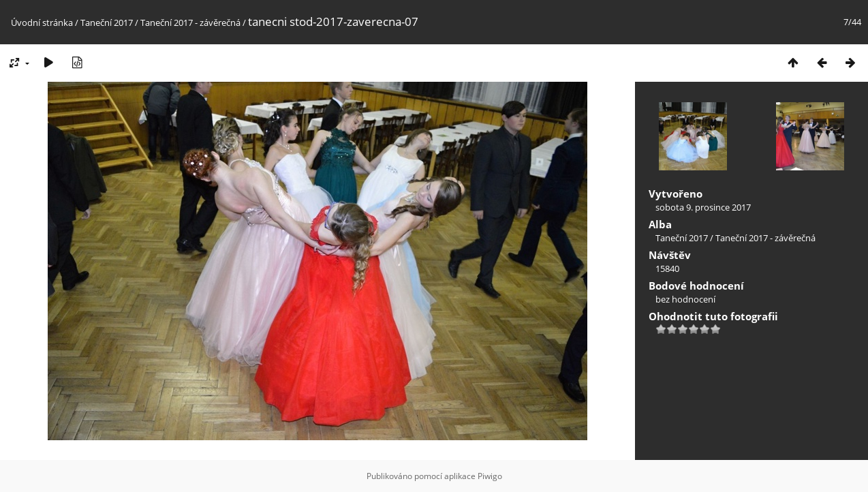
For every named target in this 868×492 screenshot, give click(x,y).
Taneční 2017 (107, 22)
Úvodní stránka (42, 22)
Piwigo (490, 476)
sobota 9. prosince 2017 (703, 207)
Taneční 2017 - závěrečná (190, 22)
